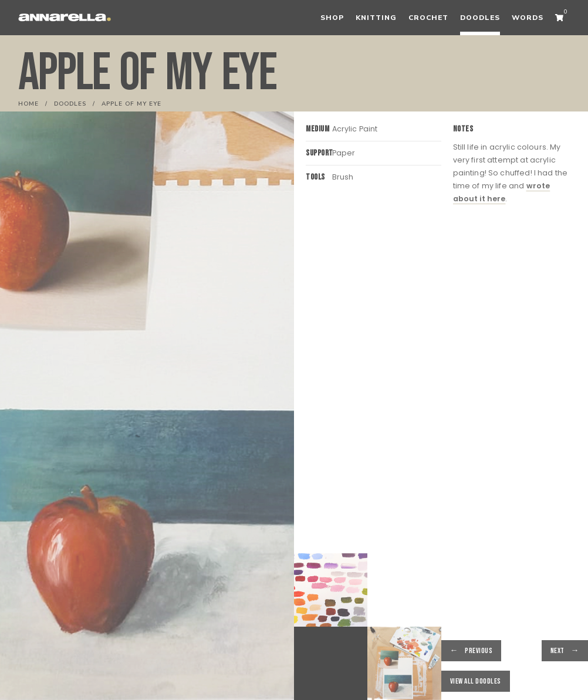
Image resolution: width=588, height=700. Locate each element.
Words (528, 18)
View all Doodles (476, 681)
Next (557, 651)
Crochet (428, 18)
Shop (332, 18)
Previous (479, 651)
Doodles (480, 18)
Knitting (376, 18)
